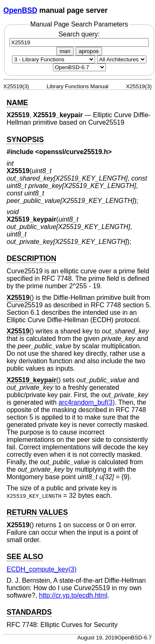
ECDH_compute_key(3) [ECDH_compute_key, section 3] (42, 569)
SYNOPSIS (25, 140)
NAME (17, 103)
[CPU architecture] (122, 59)
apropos (89, 51)
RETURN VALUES (37, 512)
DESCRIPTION (31, 258)
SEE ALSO (25, 557)
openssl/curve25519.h (74, 152)
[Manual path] (79, 67)
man (65, 51)
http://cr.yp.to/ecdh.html (73, 595)
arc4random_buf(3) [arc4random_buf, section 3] (86, 402)
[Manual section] (54, 59)
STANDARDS (29, 612)
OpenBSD (20, 10)
